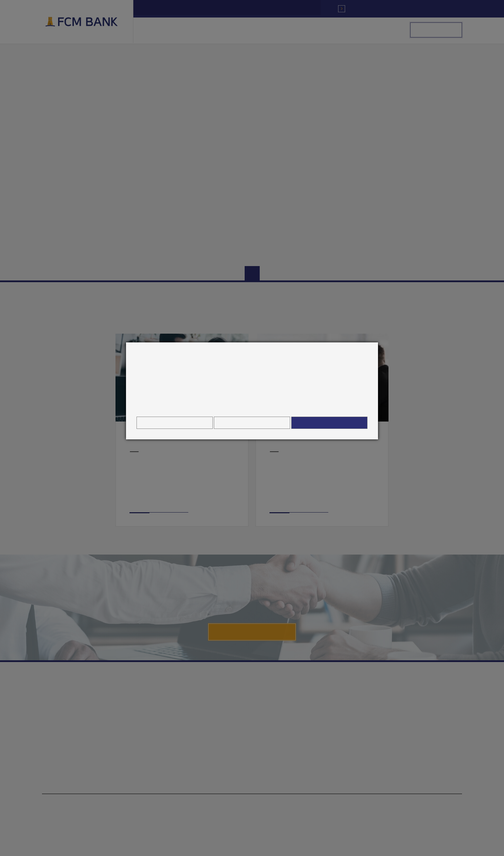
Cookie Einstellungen (175, 423)
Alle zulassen (330, 423)
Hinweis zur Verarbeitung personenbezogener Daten (252, 406)
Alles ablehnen (252, 423)
